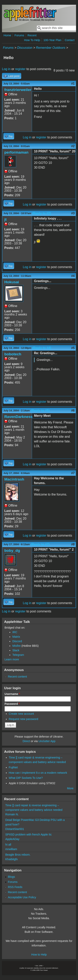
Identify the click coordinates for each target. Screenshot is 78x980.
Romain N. (12, 814)
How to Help (39, 955)
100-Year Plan (52, 40)
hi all (8, 845)
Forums (19, 35)
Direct (26, 741)
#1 (73, 84)
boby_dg (12, 551)
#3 (73, 213)
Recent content (17, 677)
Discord (17, 641)
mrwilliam (11, 849)
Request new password (24, 719)
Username (12, 694)
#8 (73, 544)
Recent (32, 35)
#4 (73, 276)
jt (6, 219)
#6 (73, 411)
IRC (15, 632)
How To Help (32, 40)
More (70, 788)
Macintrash (14, 479)
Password (12, 704)
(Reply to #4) (42, 348)
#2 (73, 146)
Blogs (11, 877)
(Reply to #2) (42, 213)
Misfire (17, 646)
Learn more (12, 659)
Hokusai (12, 282)
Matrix (16, 637)
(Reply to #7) (40, 544)
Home (7, 35)
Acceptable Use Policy (22, 897)
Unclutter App (47, 741)
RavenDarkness (18, 417)
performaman (16, 152)
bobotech (13, 354)
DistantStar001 (15, 829)
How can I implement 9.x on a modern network (38, 773)
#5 (73, 348)
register (20, 69)
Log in (6, 69)
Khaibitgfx (11, 859)
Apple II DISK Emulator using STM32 (32, 783)
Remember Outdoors (51, 48)
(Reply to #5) (40, 411)
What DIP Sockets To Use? (26, 778)
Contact (70, 40)
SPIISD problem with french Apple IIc (28, 835)
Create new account (21, 714)
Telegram (18, 655)
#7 (73, 473)
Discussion (25, 48)
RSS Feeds (15, 887)
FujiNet (13, 767)
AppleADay (12, 839)
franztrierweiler (18, 90)
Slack (16, 650)
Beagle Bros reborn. (18, 855)
